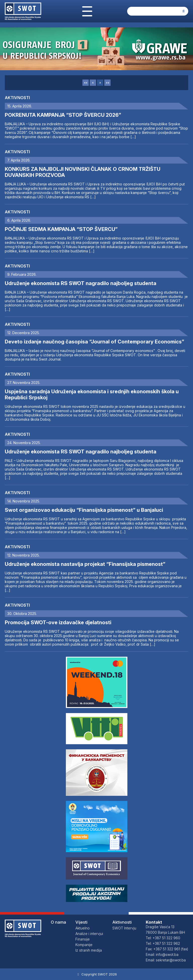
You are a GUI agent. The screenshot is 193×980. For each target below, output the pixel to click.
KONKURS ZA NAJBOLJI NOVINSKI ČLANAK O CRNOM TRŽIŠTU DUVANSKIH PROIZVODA (83, 172)
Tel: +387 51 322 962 (163, 943)
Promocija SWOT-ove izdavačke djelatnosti (58, 622)
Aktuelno (83, 928)
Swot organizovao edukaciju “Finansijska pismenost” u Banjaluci (84, 510)
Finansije (83, 939)
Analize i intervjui (89, 934)
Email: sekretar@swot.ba (166, 960)
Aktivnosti (17, 98)
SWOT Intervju (124, 928)
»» (108, 83)
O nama (58, 922)
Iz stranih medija (89, 950)
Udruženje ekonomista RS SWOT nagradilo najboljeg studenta (81, 283)
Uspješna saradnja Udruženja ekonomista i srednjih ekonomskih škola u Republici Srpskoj (92, 395)
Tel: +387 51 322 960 (163, 938)
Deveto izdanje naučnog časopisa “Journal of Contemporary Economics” (94, 342)
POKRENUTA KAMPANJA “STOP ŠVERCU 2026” (63, 115)
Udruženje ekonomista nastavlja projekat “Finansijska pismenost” (85, 564)
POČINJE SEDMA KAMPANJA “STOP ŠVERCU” (61, 229)
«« (86, 83)
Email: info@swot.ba (162, 954)
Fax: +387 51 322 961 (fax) (167, 949)
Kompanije (84, 945)
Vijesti (81, 922)
